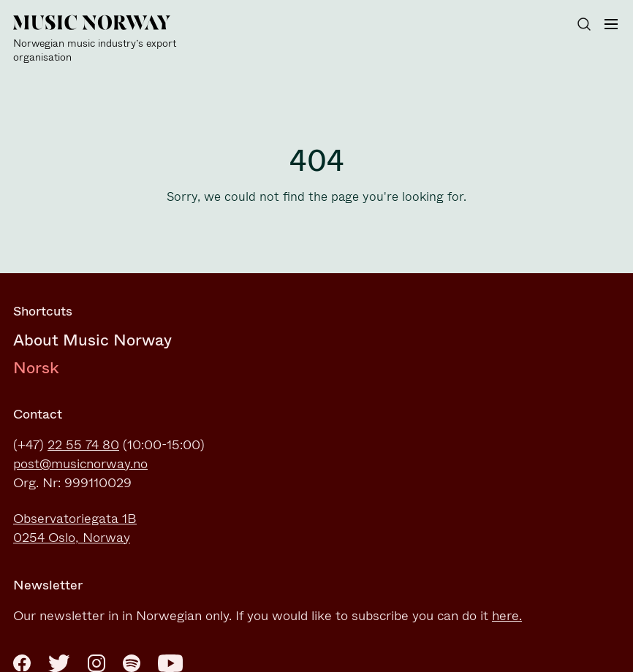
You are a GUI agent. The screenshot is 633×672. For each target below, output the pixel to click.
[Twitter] (59, 663)
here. (507, 616)
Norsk (36, 368)
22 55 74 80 (83, 445)
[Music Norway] (101, 39)
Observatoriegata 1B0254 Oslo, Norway (75, 528)
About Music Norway (92, 340)
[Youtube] (170, 663)
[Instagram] (96, 663)
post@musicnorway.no (80, 464)
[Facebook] (22, 663)
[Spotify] (132, 663)
